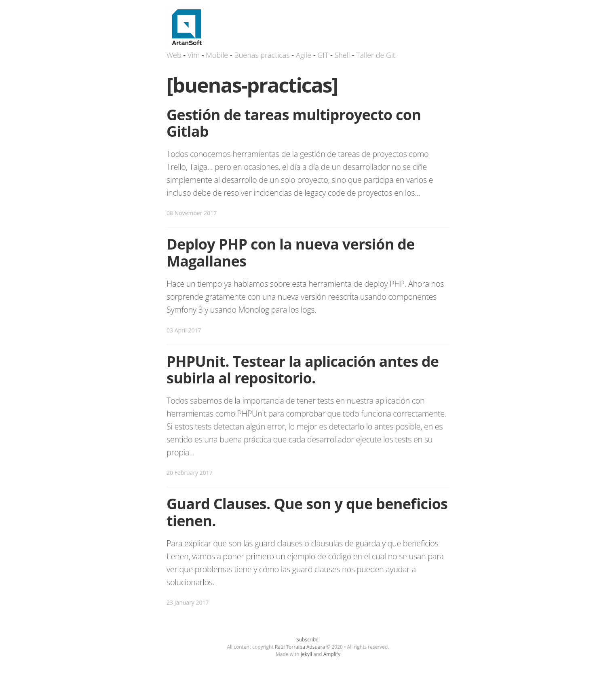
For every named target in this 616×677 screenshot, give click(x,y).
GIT (323, 55)
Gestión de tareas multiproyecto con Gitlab (294, 123)
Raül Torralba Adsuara (300, 647)
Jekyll (306, 654)
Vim (194, 55)
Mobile (217, 55)
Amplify (332, 654)
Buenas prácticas (262, 55)
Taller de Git (376, 55)
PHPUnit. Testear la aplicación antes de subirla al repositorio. (303, 370)
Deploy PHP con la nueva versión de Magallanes (291, 252)
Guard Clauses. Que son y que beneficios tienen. (307, 512)
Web (174, 55)
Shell (342, 55)
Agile (304, 55)
